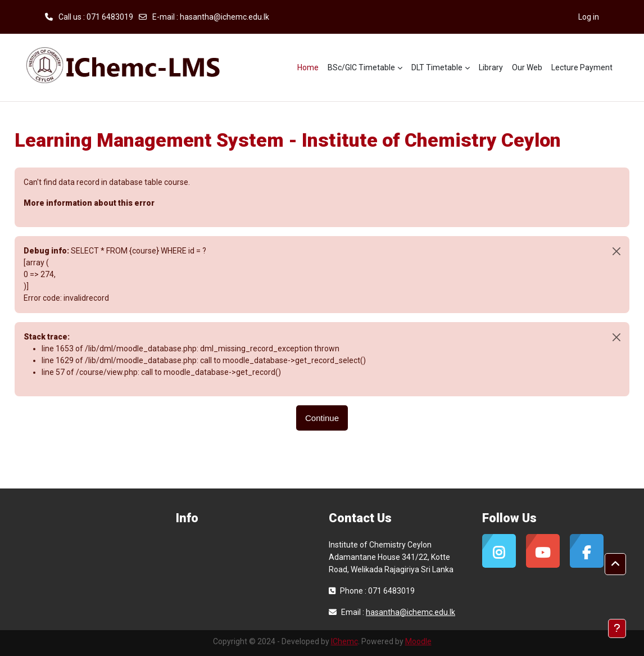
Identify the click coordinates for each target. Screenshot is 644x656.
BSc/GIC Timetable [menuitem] (361, 67)
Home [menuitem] (308, 67)
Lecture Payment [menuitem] (582, 67)
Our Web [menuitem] (527, 67)
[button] (615, 564)
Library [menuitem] (491, 67)
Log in (589, 17)
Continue (322, 418)
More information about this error (89, 203)
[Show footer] (617, 628)
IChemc (344, 641)
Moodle (418, 641)
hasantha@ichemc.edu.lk (225, 17)
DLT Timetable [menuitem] (437, 67)
